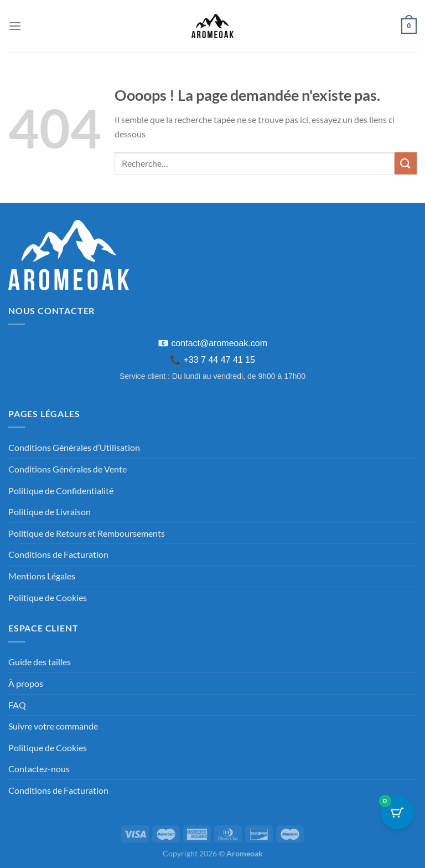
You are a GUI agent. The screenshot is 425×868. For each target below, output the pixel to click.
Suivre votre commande (53, 726)
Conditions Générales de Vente (68, 469)
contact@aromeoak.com (219, 343)
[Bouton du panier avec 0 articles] (397, 813)
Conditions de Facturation (58, 554)
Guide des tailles (40, 662)
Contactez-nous (39, 769)
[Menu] (15, 26)
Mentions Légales (42, 576)
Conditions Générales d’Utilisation (74, 447)
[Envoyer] (406, 163)
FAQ (17, 705)
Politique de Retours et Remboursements (87, 533)
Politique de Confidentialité (61, 491)
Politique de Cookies (48, 597)
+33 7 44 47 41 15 (219, 360)
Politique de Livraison (50, 512)
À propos (26, 683)
